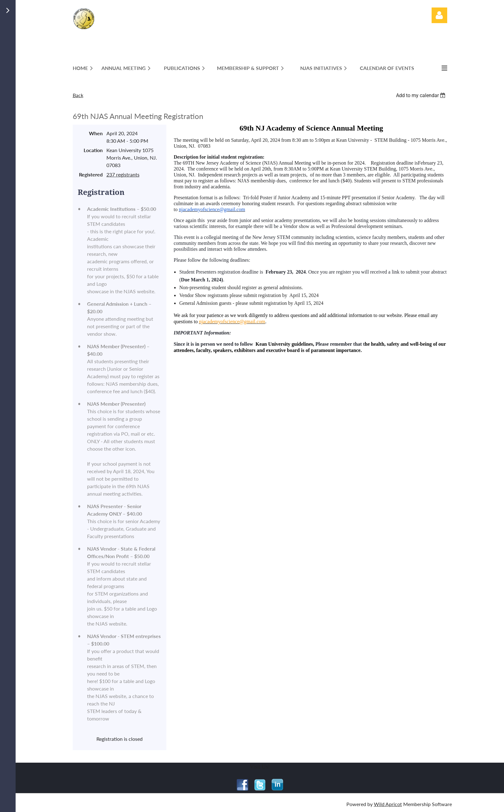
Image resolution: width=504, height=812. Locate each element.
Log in (439, 15)
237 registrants (123, 174)
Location (93, 150)
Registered (91, 174)
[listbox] (422, 95)
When (96, 133)
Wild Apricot (388, 804)
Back (78, 95)
